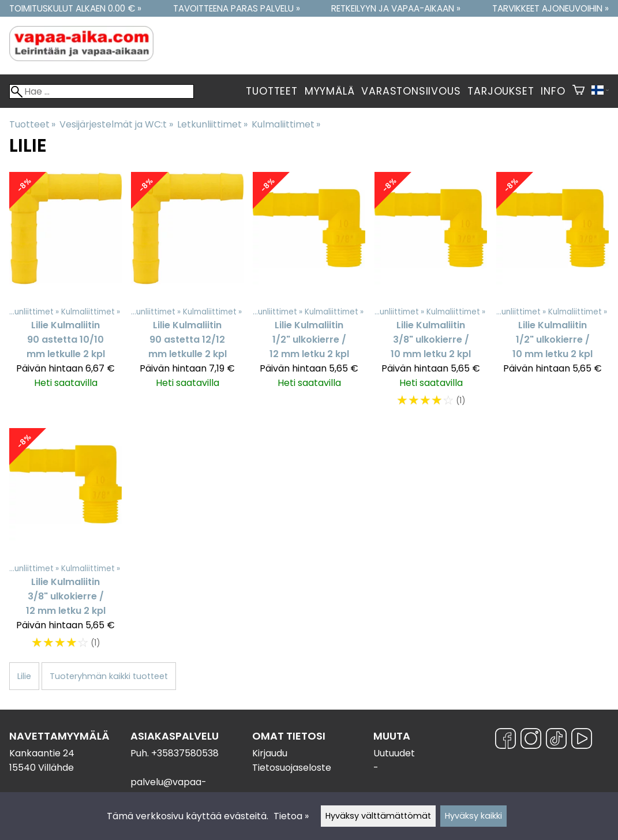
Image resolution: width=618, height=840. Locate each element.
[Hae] (102, 91)
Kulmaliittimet (286, 124)
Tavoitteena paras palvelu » (237, 8)
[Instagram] (531, 740)
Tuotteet (271, 91)
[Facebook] (505, 740)
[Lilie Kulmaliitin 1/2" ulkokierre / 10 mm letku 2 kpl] (553, 295)
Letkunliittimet (212, 124)
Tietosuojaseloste (292, 768)
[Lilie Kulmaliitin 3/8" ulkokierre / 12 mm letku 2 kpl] (65, 544)
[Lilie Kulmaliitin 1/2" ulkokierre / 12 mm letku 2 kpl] (309, 295)
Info (553, 91)
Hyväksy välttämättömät (378, 816)
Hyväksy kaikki (473, 816)
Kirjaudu (270, 753)
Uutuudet (394, 753)
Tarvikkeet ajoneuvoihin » (550, 8)
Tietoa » (291, 816)
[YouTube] (582, 740)
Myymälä (330, 91)
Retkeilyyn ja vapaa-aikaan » (396, 8)
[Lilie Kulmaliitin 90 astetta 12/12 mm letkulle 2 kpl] (187, 295)
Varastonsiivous (411, 91)
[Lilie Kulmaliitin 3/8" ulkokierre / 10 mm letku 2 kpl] (431, 295)
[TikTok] (556, 740)
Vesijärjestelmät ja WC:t (116, 124)
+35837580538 (185, 753)
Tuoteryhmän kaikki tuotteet (109, 676)
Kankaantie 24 (42, 753)
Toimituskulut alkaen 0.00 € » (75, 8)
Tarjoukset (501, 91)
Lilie (24, 676)
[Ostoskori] (578, 91)
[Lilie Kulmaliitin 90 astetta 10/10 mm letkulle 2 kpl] (65, 295)
